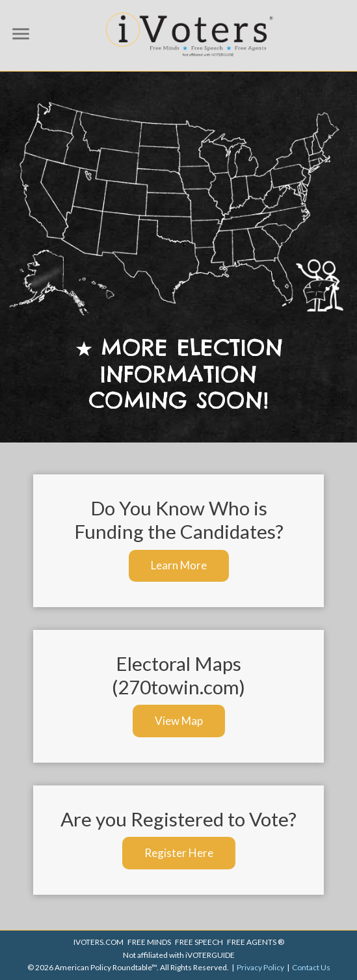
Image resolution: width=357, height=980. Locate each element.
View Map (179, 721)
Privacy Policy (260, 967)
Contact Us (311, 967)
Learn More (179, 565)
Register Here (179, 853)
